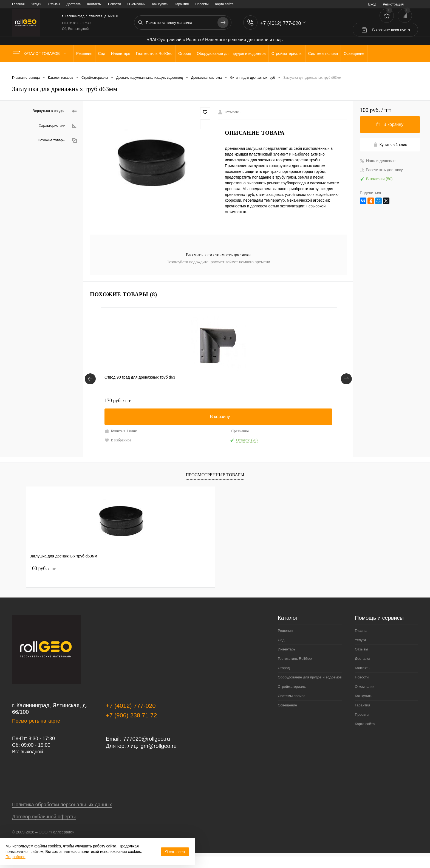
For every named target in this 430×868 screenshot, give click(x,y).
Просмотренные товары (215, 486)
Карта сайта (224, 4)
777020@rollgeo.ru (146, 750)
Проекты (202, 4)
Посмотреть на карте (36, 732)
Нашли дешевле (378, 161)
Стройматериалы (292, 698)
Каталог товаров (41, 53)
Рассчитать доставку (381, 170)
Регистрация (393, 4)
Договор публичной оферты (44, 828)
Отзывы (54, 4)
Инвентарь (287, 661)
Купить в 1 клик (116, 434)
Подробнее (15, 857)
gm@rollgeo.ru (159, 757)
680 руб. (235, 401)
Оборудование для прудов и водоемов (310, 689)
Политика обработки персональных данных (62, 816)
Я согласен (175, 852)
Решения (285, 642)
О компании (136, 4)
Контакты (94, 4)
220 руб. (176, 401)
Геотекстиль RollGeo (295, 670)
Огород (284, 679)
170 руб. (118, 401)
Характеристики (58, 126)
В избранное (118, 446)
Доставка (74, 4)
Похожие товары (57, 140)
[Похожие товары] (90, 385)
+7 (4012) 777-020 (131, 717)
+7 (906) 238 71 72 (131, 727)
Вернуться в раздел (55, 111)
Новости (114, 4)
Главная (18, 4)
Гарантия (182, 4)
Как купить (160, 4)
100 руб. (43, 580)
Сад (281, 651)
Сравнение (143, 431)
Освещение (287, 717)
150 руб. (294, 401)
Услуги (36, 4)
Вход (372, 4)
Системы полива (292, 707)
